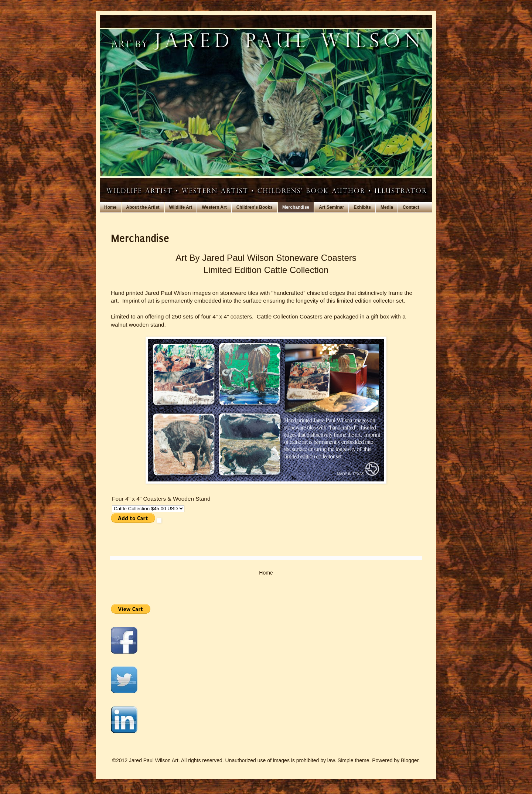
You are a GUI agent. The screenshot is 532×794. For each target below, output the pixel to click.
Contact (411, 207)
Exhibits (362, 207)
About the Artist (143, 207)
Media (387, 207)
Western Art (214, 207)
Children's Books (255, 207)
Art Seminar (331, 207)
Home (110, 207)
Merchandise (296, 207)
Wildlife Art (181, 207)
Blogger (410, 760)
